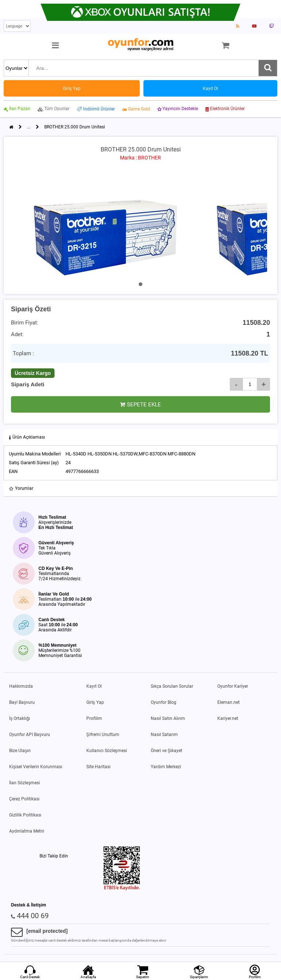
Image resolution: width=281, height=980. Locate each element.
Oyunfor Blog (164, 702)
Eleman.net (228, 702)
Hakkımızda (21, 686)
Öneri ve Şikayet (166, 751)
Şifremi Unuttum (103, 735)
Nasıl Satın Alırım (168, 718)
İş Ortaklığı (20, 718)
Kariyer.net (228, 718)
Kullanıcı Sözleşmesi (107, 751)
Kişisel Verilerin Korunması (36, 767)
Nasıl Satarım (164, 735)
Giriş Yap (95, 702)
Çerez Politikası (24, 799)
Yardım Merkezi (166, 767)
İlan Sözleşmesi (25, 783)
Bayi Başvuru (22, 702)
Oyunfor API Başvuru (30, 735)
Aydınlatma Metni (27, 831)
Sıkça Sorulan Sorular (172, 686)
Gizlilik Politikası (25, 815)
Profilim (94, 718)
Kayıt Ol (94, 686)
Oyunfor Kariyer (233, 686)
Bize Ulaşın (20, 751)
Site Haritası (98, 767)
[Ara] (268, 68)
